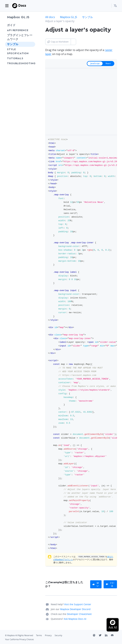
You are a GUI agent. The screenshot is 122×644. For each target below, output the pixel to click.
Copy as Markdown (58, 42)
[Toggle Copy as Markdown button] (73, 42)
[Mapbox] (15, 6)
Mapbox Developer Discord (75, 609)
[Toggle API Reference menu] (32, 30)
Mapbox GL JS (18, 17)
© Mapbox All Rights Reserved (19, 635)
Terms (39, 635)
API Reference (18, 30)
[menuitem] (115, 6)
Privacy (48, 635)
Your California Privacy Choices (19, 639)
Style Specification (20, 51)
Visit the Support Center (78, 604)
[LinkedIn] (108, 636)
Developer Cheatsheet (79, 614)
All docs (50, 17)
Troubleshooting (20, 65)
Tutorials (20, 58)
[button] (115, 6)
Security (58, 635)
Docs (22, 5)
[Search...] (107, 6)
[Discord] (114, 636)
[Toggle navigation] (7, 6)
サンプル (13, 44)
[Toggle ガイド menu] (32, 25)
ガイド (11, 25)
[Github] (96, 636)
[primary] (96, 584)
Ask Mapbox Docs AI (75, 619)
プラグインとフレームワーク (20, 37)
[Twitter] (102, 636)
